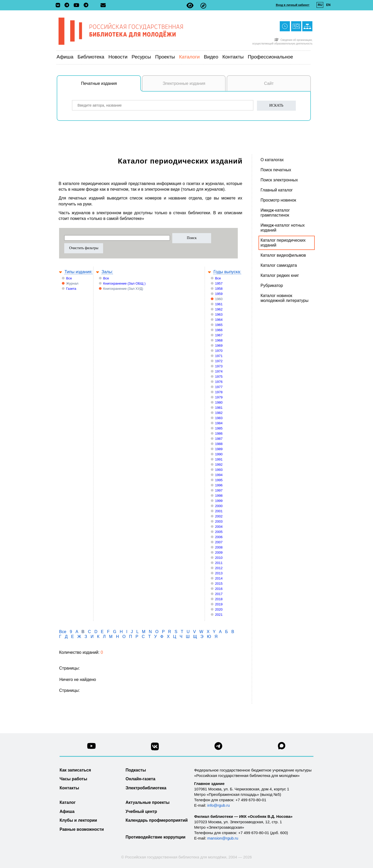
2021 (219, 615)
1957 (219, 283)
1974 (219, 371)
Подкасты (136, 770)
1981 (219, 408)
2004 (219, 527)
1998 (219, 496)
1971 (219, 356)
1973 (219, 366)
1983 (219, 418)
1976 (219, 382)
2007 (219, 542)
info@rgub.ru (218, 805)
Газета (71, 289)
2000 (219, 506)
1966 (219, 330)
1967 (219, 335)
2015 (219, 584)
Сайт (269, 83)
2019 (219, 604)
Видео (211, 57)
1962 (219, 309)
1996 (219, 485)
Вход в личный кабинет (293, 5)
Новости (118, 57)
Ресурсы (141, 57)
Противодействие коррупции (156, 837)
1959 (219, 294)
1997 (219, 490)
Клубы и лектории (78, 820)
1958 (219, 289)
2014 (219, 578)
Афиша (65, 57)
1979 (219, 397)
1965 (219, 325)
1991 (219, 459)
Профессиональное (271, 57)
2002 (219, 516)
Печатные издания (111, 86)
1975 (219, 377)
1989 (219, 449)
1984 (219, 423)
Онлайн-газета (141, 779)
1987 (219, 439)
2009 (219, 552)
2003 (219, 521)
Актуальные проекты (148, 802)
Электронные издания (184, 83)
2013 (219, 573)
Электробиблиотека (146, 788)
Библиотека (91, 57)
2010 (219, 558)
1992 (219, 465)
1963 (219, 314)
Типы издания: (78, 272)
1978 (219, 392)
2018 (219, 599)
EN (328, 5)
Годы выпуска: (227, 272)
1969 (219, 346)
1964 (219, 320)
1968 (219, 340)
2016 (219, 589)
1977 (219, 387)
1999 (219, 501)
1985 (219, 428)
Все (69, 278)
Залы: (107, 272)
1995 (219, 480)
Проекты (165, 57)
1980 (219, 402)
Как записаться (75, 770)
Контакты (233, 57)
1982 (219, 413)
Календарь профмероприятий (157, 820)
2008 (219, 547)
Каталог (68, 802)
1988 (219, 444)
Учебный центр (141, 811)
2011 (219, 563)
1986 (219, 433)
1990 (219, 454)
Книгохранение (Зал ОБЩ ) (124, 283)
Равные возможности (82, 829)
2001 (219, 511)
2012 (219, 568)
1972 (219, 361)
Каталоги (189, 57)
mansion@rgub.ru (223, 838)
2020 (219, 609)
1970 (219, 351)
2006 (219, 537)
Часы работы (73, 779)
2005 (219, 532)
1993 (219, 470)
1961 (219, 304)
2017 (219, 594)
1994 (219, 475)
